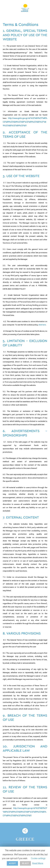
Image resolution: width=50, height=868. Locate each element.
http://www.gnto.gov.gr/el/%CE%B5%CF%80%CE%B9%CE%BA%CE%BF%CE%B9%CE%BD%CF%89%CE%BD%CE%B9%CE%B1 (25, 122)
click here (42, 325)
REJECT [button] (25, 863)
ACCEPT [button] (12, 863)
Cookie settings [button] (38, 858)
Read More (38, 863)
